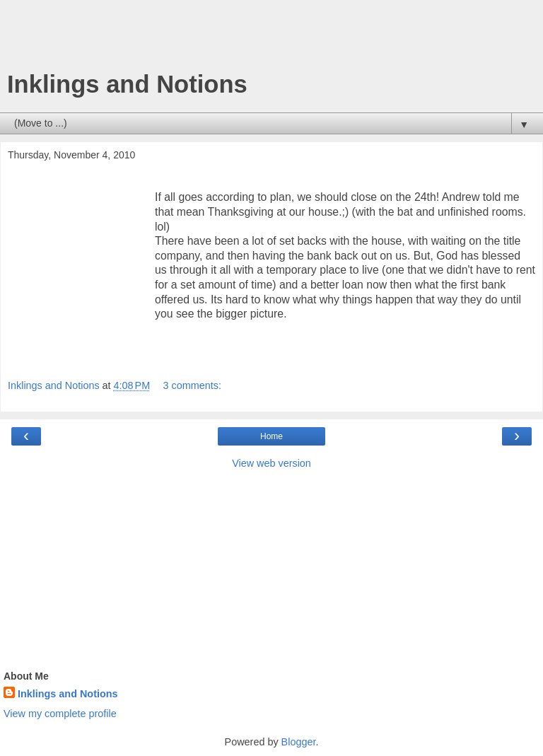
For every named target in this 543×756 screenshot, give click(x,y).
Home (271, 436)
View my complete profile (60, 714)
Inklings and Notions (127, 84)
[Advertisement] (271, 39)
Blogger (299, 742)
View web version (271, 463)
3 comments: (192, 385)
